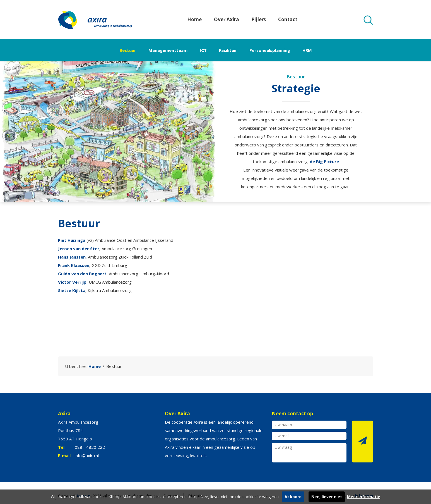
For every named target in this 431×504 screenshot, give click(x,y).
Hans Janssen (72, 257)
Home (194, 19)
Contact (288, 19)
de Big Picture (324, 161)
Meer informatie (364, 497)
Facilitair (228, 50)
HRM (307, 50)
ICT (203, 50)
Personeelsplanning (270, 50)
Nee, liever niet (327, 497)
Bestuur (128, 50)
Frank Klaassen (74, 265)
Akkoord (293, 497)
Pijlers (259, 19)
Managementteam (168, 50)
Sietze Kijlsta (72, 290)
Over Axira (227, 19)
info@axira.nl (87, 455)
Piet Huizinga (72, 240)
